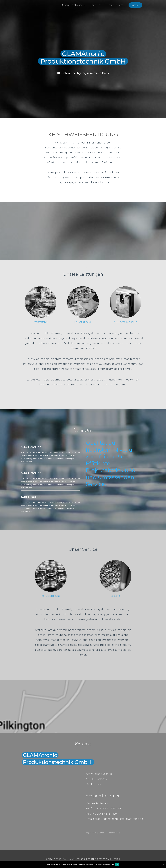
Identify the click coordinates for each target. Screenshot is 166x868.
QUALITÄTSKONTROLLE (125, 322)
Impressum (93, 833)
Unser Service (115, 5)
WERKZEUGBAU (41, 322)
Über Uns (96, 5)
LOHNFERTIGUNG (83, 322)
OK (117, 865)
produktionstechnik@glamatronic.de (119, 819)
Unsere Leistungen (73, 5)
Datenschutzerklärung (117, 833)
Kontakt (135, 5)
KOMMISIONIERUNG (51, 596)
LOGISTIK (115, 596)
